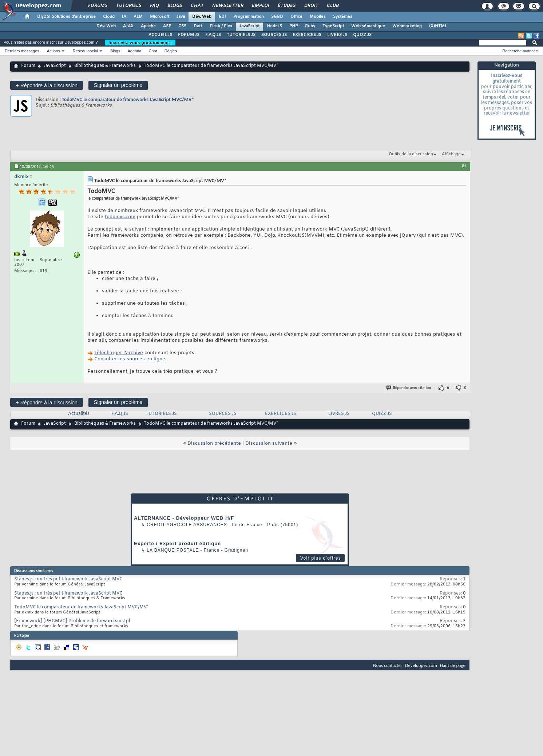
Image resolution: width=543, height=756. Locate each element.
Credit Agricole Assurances (187, 525)
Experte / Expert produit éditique (177, 543)
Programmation (249, 17)
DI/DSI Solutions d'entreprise (66, 17)
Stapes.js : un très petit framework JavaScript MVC (68, 579)
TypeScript (333, 26)
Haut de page (453, 665)
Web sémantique (368, 26)
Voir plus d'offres (321, 558)
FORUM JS (189, 35)
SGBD (277, 17)
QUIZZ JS (362, 35)
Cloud (109, 17)
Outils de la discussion (411, 154)
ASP (167, 26)
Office (296, 17)
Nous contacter (388, 665)
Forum (28, 66)
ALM (138, 17)
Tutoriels (128, 6)
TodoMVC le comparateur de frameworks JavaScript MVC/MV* (128, 99)
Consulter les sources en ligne (130, 359)
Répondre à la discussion (47, 85)
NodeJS (274, 26)
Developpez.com (421, 665)
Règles (171, 51)
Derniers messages (22, 51)
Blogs (174, 6)
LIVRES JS (337, 35)
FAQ (154, 6)
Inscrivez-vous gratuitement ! (140, 43)
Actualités (79, 414)
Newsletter (227, 6)
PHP (294, 26)
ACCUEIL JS (160, 35)
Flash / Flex (221, 26)
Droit (311, 6)
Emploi (260, 6)
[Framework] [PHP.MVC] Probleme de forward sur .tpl (72, 621)
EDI (222, 17)
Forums (97, 6)
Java (181, 17)
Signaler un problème (118, 85)
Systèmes (343, 17)
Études (286, 6)
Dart (198, 26)
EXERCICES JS (307, 35)
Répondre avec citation (409, 388)
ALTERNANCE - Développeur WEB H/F (184, 518)
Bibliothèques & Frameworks (105, 66)
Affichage (451, 154)
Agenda (134, 51)
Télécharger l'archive (119, 353)
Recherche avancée (520, 51)
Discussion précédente (214, 443)
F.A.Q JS (213, 35)
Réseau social (85, 51)
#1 (464, 166)
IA (124, 17)
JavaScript (249, 26)
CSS (182, 26)
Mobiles (318, 17)
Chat (197, 6)
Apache (148, 26)
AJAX (128, 26)
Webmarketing (407, 26)
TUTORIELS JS (241, 35)
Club (332, 6)
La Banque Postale (173, 550)
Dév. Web (202, 17)
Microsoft (160, 17)
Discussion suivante (269, 443)
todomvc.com (120, 217)
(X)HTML (438, 26)
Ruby (310, 26)
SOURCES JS (274, 35)
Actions (53, 51)
